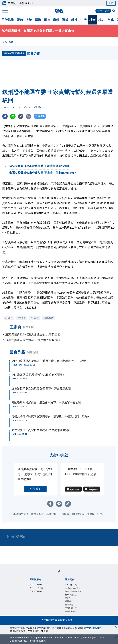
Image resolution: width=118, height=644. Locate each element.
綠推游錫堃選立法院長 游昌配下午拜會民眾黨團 (41, 389)
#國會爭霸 (48, 318)
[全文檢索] (114, 11)
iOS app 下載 (71, 585)
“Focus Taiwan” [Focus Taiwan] (36, 641)
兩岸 (47, 20)
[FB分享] (5, 116)
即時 (20, 20)
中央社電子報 (71, 608)
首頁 (5, 42)
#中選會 (22, 318)
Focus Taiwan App (73, 591)
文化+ (68, 598)
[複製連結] (21, 116)
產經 (56, 20)
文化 (111, 20)
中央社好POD (71, 611)
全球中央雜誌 (71, 595)
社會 (92, 20)
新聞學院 (69, 605)
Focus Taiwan (36, 585)
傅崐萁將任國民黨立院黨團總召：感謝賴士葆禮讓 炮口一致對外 (51, 416)
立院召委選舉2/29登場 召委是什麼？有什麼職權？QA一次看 (49, 361)
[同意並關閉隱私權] (116, 628)
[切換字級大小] (29, 116)
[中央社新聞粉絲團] (59, 572)
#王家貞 (35, 318)
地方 (101, 20)
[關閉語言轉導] (116, 637)
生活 (83, 20)
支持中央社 (103, 11)
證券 (65, 20)
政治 (29, 20)
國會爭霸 (17, 352)
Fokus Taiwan (36, 591)
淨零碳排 (69, 601)
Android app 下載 (73, 588)
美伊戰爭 (8, 20)
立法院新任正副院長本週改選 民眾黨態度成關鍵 (41, 430)
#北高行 (9, 318)
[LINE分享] (13, 116)
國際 (38, 20)
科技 (74, 20)
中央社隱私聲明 (94, 628)
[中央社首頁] (59, 11)
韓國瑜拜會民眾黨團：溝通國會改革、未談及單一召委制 (46, 402)
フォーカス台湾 (37, 588)
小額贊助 (35, 489)
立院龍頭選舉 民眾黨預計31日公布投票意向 (38, 375)
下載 (111, 3)
